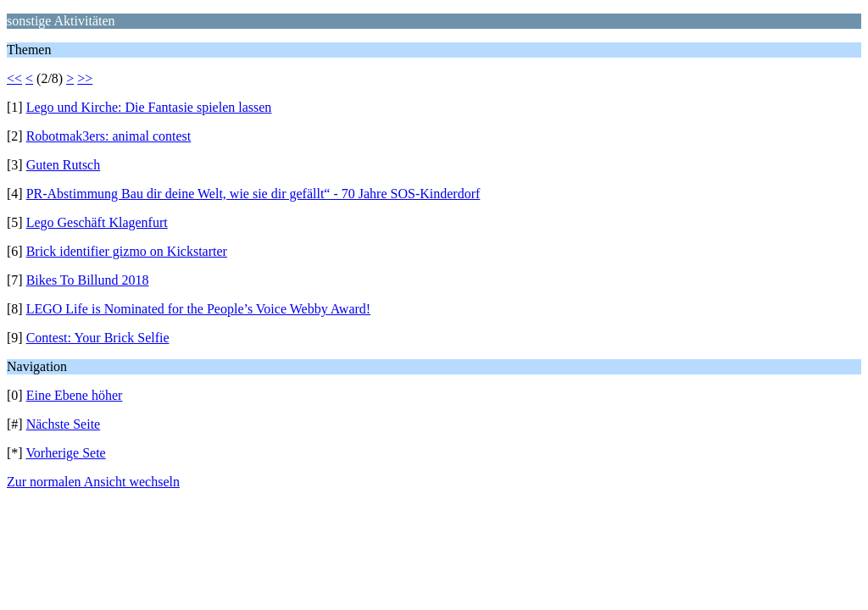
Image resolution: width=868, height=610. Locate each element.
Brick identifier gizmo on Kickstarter (127, 251)
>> (85, 78)
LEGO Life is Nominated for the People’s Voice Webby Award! (199, 309)
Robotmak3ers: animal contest (109, 136)
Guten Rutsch (64, 165)
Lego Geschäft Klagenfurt (97, 222)
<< (14, 78)
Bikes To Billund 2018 (88, 280)
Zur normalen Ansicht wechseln (93, 482)
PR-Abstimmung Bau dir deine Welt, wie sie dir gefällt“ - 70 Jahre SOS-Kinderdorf (253, 194)
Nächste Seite (64, 424)
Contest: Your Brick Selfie (98, 338)
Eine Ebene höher (75, 395)
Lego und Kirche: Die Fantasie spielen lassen (149, 107)
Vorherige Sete (65, 453)
